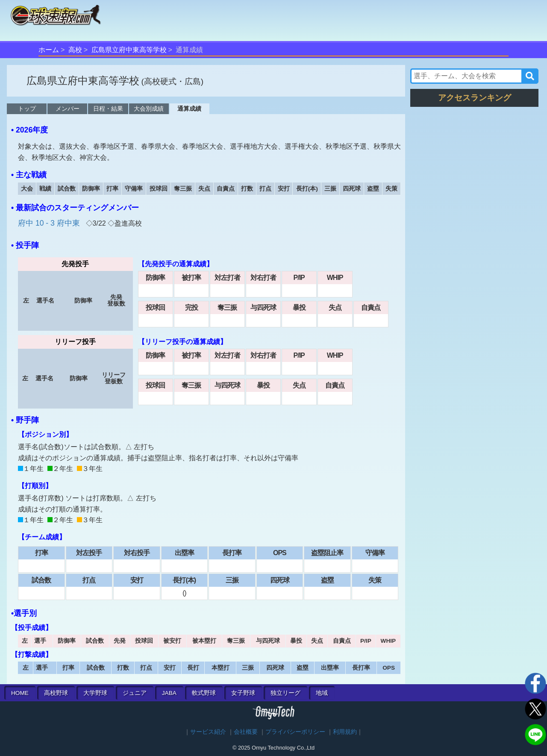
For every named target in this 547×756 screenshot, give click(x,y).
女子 (243, 693)
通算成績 (189, 109)
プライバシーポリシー (295, 732)
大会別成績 (149, 109)
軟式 (204, 693)
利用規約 (345, 732)
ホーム (49, 50)
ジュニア (135, 693)
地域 (322, 693)
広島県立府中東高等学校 (129, 50)
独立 (285, 693)
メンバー (68, 109)
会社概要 (246, 732)
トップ (27, 109)
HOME (20, 693)
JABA (169, 693)
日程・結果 (108, 109)
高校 (75, 50)
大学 (95, 693)
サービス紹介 (208, 732)
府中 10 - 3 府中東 (50, 223)
